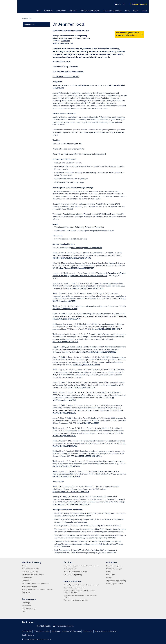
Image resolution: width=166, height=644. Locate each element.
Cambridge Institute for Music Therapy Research (81, 585)
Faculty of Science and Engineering (74, 36)
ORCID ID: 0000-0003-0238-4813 (66, 77)
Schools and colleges (114, 569)
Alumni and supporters (112, 11)
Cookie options (28, 635)
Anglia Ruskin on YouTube (33, 626)
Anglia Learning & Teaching (116, 581)
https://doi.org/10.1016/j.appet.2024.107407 (76, 268)
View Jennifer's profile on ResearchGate (68, 72)
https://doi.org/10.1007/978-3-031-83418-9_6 (71, 492)
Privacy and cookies (42, 631)
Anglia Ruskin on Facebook (23, 626)
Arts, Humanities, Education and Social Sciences (81, 566)
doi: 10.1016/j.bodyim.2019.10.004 (66, 466)
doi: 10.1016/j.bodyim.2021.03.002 (81, 388)
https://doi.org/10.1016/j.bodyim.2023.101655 (86, 288)
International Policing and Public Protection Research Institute (79, 592)
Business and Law (70, 569)
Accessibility (27, 631)
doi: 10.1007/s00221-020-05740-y (88, 456)
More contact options (63, 626)
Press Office (111, 575)
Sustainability (27, 578)
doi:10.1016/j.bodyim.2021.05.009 (86, 365)
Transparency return (29, 587)
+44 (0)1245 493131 (43, 626)
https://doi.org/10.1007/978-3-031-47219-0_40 (71, 504)
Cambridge (65, 41)
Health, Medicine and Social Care (76, 572)
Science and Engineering (73, 575)
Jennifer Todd (30, 24)
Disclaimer (56, 631)
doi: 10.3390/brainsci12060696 (65, 309)
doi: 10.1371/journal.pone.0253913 (103, 352)
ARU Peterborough (29, 609)
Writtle (25, 612)
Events (136, 11)
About (144, 11)
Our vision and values (30, 572)
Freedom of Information (71, 631)
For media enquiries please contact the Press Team (128, 34)
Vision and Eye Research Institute (76, 600)
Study (38, 11)
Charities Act (88, 631)
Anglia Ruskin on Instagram (27, 626)
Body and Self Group (81, 85)
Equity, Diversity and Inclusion (33, 575)
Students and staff (138, 4)
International (61, 11)
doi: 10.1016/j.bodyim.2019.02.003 (66, 476)
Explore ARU (27, 581)
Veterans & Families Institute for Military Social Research (80, 596)
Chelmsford (26, 606)
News (127, 11)
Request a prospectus (114, 566)
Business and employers (90, 11)
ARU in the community (30, 569)
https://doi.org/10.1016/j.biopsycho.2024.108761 (72, 258)
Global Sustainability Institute (74, 588)
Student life (48, 11)
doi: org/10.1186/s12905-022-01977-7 (107, 329)
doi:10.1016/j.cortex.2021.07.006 (65, 342)
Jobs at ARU (26, 593)
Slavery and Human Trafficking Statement (37, 590)
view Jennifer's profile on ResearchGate (87, 248)
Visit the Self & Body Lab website (65, 67)
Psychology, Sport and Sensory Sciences (74, 38)
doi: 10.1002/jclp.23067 (90, 423)
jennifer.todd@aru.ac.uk (62, 61)
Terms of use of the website (106, 631)
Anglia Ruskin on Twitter (30, 626)
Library (109, 578)
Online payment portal (114, 584)
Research (73, 11)
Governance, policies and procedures (36, 584)
